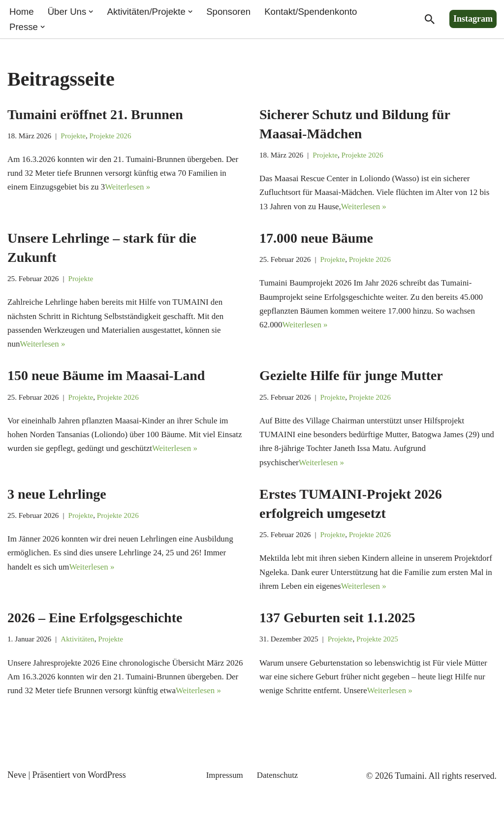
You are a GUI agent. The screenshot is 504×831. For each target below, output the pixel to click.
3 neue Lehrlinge (57, 512)
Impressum (223, 818)
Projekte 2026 (116, 138)
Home (22, 12)
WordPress (107, 818)
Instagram (473, 20)
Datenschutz (279, 818)
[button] (95, 12)
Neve (17, 818)
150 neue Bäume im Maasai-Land (106, 388)
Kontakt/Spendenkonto (326, 12)
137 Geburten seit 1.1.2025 (337, 640)
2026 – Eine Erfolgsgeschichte (95, 640)
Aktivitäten (81, 663)
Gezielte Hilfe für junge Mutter (351, 388)
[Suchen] (430, 20)
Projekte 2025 (384, 663)
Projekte (77, 138)
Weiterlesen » (178, 193)
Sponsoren (239, 12)
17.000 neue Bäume (316, 244)
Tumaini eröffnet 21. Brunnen (95, 116)
